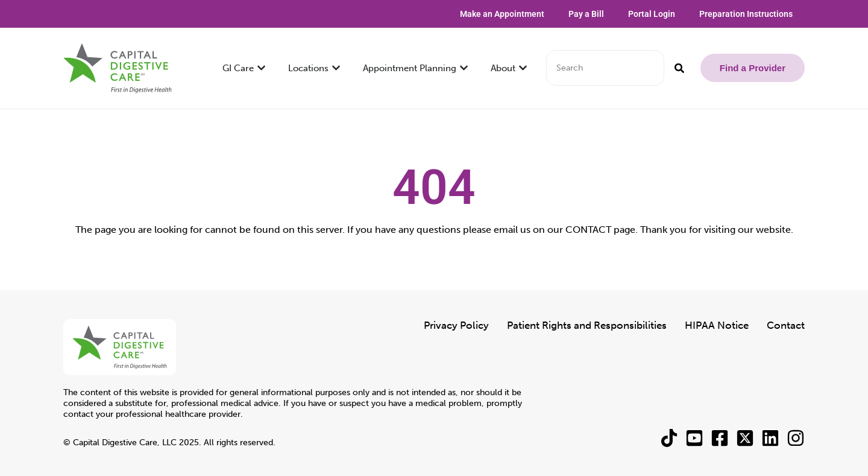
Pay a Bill (586, 14)
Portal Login (652, 14)
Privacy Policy (456, 325)
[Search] (679, 68)
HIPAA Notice (717, 325)
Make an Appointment (502, 14)
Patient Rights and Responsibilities (587, 325)
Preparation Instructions (746, 14)
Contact (786, 325)
